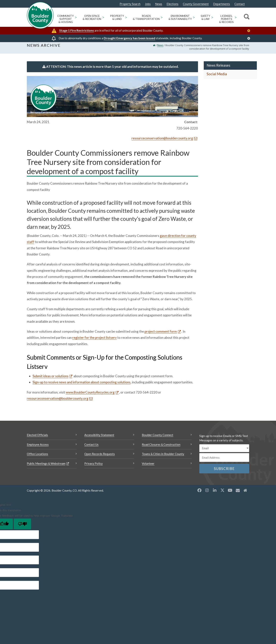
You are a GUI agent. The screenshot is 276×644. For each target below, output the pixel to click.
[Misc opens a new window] (238, 493)
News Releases (218, 68)
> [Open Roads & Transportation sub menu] (162, 17)
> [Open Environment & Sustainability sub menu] (194, 17)
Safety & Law (205, 17)
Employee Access (38, 448)
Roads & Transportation (146, 17)
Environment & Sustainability (180, 17)
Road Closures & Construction (161, 448)
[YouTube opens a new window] (230, 493)
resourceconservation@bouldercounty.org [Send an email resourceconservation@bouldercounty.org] (162, 141)
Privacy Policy (94, 466)
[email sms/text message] (224, 451)
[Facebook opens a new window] (199, 493)
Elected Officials (37, 438)
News (159, 4)
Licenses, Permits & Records (226, 19)
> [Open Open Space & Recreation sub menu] (103, 17)
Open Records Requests (100, 457)
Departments (222, 4)
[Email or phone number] (224, 461)
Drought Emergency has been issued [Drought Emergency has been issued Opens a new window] (129, 38)
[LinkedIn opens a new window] (215, 493)
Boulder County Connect (158, 438)
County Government (196, 4)
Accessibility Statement (99, 438)
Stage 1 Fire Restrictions (77, 30)
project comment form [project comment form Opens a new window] (161, 334)
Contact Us (91, 448)
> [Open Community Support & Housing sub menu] (76, 17)
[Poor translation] (22, 527)
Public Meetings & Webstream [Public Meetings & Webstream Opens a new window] (46, 466)
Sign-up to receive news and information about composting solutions (82, 385)
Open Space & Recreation (92, 17)
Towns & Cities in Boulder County (163, 457)
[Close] (250, 31)
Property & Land (117, 17)
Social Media (217, 77)
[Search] (246, 17)
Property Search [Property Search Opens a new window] (130, 4)
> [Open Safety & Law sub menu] (212, 17)
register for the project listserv (94, 341)
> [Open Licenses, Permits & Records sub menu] (236, 17)
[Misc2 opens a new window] (245, 493)
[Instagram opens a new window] (207, 493)
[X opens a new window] (222, 493)
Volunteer (148, 466)
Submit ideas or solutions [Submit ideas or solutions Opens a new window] (51, 379)
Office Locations (37, 457)
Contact (240, 4)
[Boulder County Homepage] (40, 15)
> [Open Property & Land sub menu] (126, 17)
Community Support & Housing (66, 19)
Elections (172, 4)
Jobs (148, 4)
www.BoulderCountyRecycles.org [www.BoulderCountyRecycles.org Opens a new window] (90, 395)
